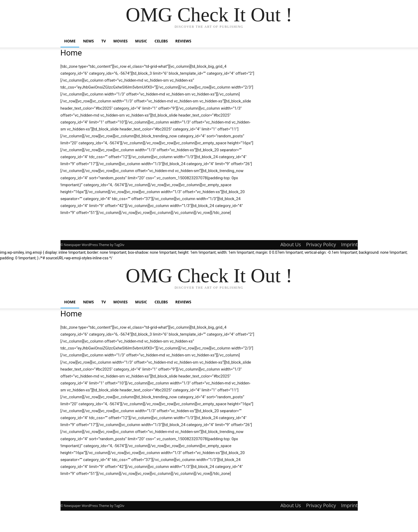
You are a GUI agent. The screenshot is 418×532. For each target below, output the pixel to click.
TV (104, 41)
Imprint (349, 244)
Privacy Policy (321, 244)
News (88, 41)
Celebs (161, 41)
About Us (291, 244)
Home (70, 41)
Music (141, 41)
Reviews (183, 41)
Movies (120, 41)
